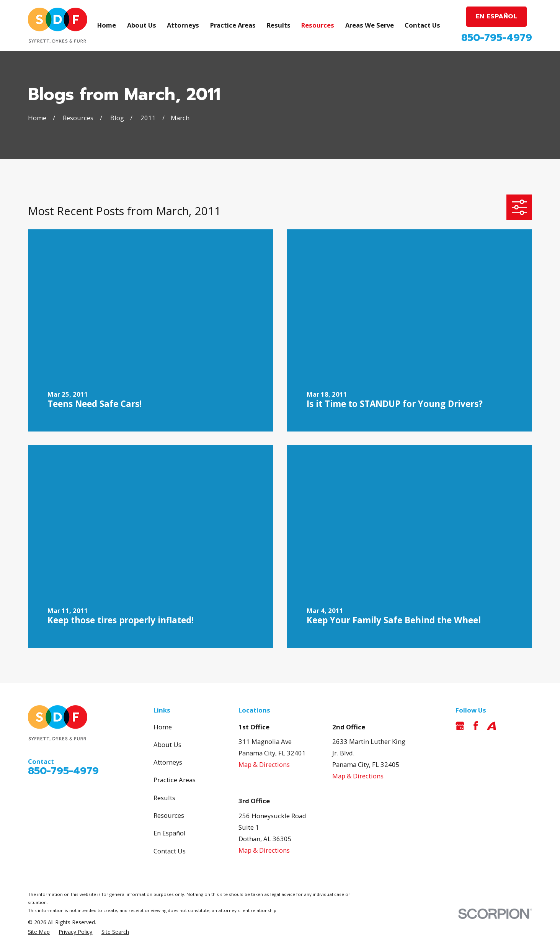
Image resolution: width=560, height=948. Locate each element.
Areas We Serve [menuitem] (370, 25)
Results (164, 798)
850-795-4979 (497, 38)
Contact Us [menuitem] (422, 25)
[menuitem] (39, 932)
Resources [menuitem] (318, 25)
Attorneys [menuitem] (183, 25)
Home (163, 727)
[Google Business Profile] (460, 726)
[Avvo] (491, 726)
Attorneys (168, 762)
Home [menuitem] (107, 25)
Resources (169, 815)
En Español (170, 833)
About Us (167, 745)
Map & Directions (264, 764)
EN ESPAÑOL (496, 16)
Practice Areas (175, 780)
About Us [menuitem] (142, 25)
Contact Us (170, 851)
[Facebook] (476, 726)
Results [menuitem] (279, 25)
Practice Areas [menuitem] (233, 25)
